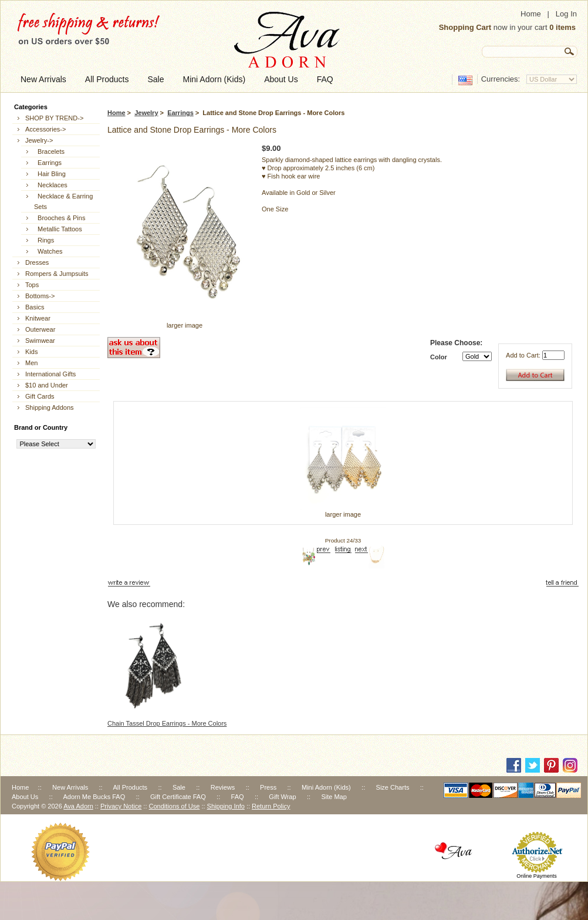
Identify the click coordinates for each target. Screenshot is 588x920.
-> (39, 140)
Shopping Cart (465, 27)
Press (268, 787)
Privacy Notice (121, 806)
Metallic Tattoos (58, 229)
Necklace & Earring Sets (63, 201)
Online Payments (537, 876)
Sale (179, 787)
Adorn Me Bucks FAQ (94, 797)
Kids (31, 352)
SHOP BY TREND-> (54, 118)
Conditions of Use (175, 806)
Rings (44, 240)
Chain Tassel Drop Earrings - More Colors (167, 723)
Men (31, 363)
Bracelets (49, 151)
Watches (48, 251)
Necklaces (51, 185)
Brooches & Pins (60, 218)
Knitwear (38, 318)
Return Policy (271, 806)
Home (531, 14)
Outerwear (40, 329)
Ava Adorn (78, 806)
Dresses (37, 262)
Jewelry (146, 113)
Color (439, 357)
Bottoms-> (40, 296)
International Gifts (50, 374)
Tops (32, 285)
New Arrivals (70, 787)
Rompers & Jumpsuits (57, 274)
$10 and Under (47, 385)
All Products (130, 787)
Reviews (223, 787)
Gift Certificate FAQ (178, 797)
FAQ (238, 797)
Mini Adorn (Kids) (326, 787)
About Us (25, 797)
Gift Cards (40, 396)
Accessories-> (45, 129)
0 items (562, 27)
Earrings (180, 113)
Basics (35, 307)
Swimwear (40, 341)
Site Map (334, 797)
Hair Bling (50, 174)
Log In (566, 14)
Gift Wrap (282, 797)
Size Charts (393, 787)
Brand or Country (41, 427)
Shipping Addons (50, 407)
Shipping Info (226, 806)
